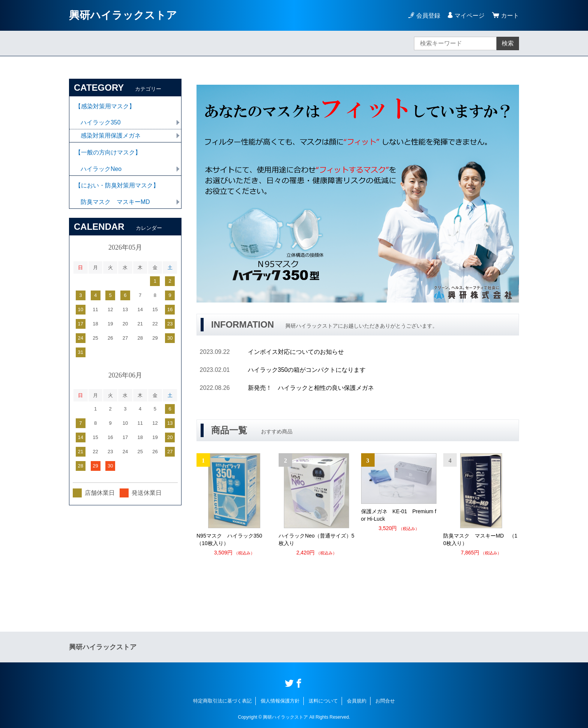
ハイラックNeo (101, 169)
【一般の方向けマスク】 (108, 153)
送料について (323, 701)
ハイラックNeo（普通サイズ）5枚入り (316, 539)
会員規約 (357, 701)
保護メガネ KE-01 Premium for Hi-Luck (399, 515)
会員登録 (428, 16)
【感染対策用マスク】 (105, 106)
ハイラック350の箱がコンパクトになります (307, 370)
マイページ (469, 16)
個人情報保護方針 (280, 701)
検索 (508, 43)
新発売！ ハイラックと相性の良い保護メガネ (311, 388)
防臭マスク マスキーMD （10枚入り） (480, 539)
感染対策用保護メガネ (111, 136)
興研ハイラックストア (123, 15)
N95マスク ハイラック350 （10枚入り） (232, 539)
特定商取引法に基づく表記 (222, 701)
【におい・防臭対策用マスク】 (117, 186)
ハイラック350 (101, 123)
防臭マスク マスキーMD (115, 203)
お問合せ (385, 701)
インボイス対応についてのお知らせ (296, 352)
